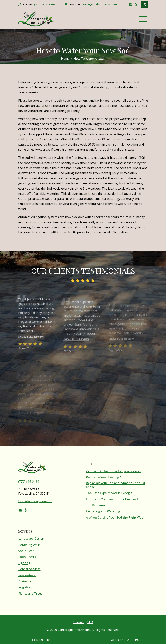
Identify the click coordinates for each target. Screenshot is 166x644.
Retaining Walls (29, 545)
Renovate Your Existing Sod (106, 477)
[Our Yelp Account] (136, 4)
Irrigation (25, 587)
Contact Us (42, 640)
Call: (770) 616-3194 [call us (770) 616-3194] (125, 640)
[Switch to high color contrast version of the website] (145, 4)
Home (65, 59)
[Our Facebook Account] (131, 4)
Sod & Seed (26, 551)
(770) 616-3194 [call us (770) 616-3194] (45, 4)
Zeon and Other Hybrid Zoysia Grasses (113, 471)
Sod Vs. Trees (96, 505)
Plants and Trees (30, 594)
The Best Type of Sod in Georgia (109, 493)
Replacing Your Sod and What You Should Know (115, 485)
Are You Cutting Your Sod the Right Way (114, 518)
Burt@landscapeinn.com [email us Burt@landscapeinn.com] (100, 4)
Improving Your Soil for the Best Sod (112, 499)
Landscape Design (31, 539)
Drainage (25, 581)
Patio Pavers (27, 557)
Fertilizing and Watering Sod (106, 511)
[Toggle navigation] (143, 19)
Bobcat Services (29, 569)
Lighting (24, 563)
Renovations (27, 575)
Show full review (31, 342)
